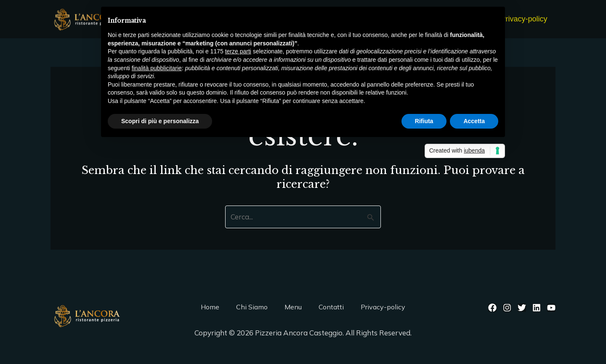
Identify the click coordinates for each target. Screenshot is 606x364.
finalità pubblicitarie (157, 68)
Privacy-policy (525, 19)
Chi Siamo (252, 307)
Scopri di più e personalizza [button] (160, 121)
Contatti (331, 307)
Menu (293, 307)
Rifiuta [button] (424, 121)
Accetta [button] (474, 121)
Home (210, 307)
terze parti (238, 51)
